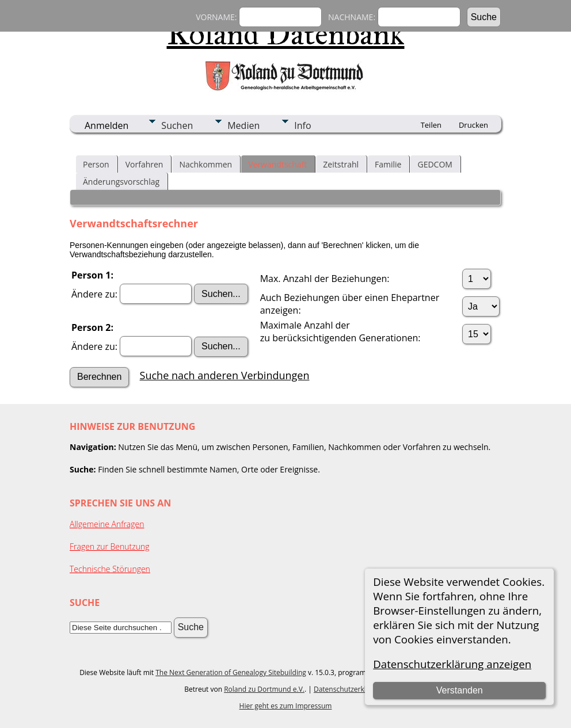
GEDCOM (435, 164)
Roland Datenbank (286, 34)
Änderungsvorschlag (121, 182)
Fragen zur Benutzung (110, 546)
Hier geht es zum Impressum (286, 706)
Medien (243, 125)
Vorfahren (144, 164)
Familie (388, 164)
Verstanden (460, 690)
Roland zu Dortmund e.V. (264, 689)
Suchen (177, 125)
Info (302, 125)
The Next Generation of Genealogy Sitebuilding (231, 672)
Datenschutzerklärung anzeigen (452, 664)
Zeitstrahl (341, 164)
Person (96, 164)
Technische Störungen (110, 569)
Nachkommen (205, 164)
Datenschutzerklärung (349, 689)
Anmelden (106, 125)
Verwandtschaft (277, 164)
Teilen (431, 125)
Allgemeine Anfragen (107, 524)
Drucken (473, 125)
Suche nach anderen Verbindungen (225, 375)
